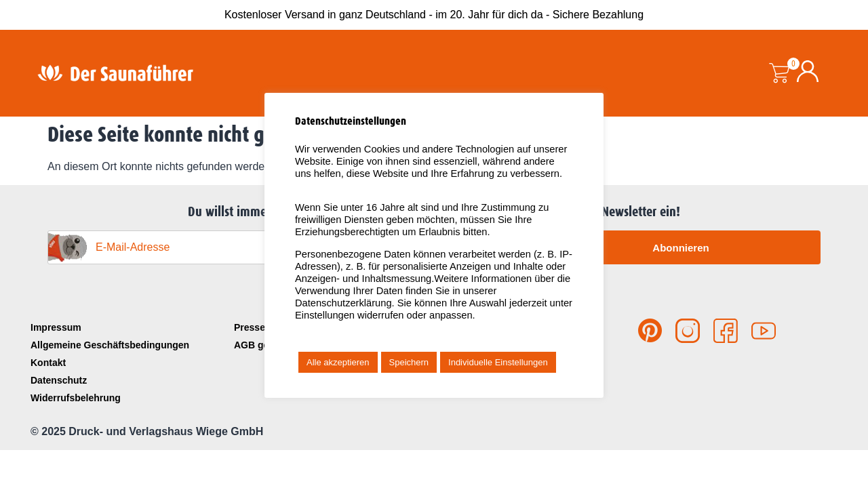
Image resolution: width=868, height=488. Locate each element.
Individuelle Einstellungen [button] (498, 362)
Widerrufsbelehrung (76, 398)
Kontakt (48, 363)
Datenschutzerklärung (343, 303)
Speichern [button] (409, 362)
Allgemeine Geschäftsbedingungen (110, 345)
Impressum (56, 327)
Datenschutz (59, 380)
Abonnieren (680, 248)
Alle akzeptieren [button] (338, 362)
